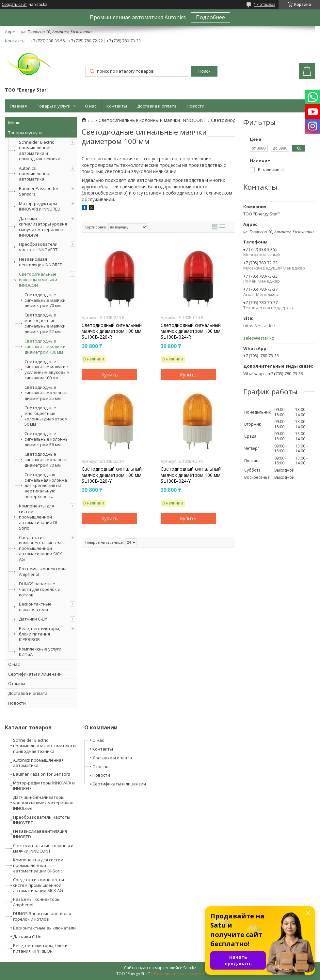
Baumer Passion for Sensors (39, 191)
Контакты (117, 106)
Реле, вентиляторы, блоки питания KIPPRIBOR (40, 634)
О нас (91, 106)
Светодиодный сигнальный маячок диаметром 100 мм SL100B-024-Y (191, 475)
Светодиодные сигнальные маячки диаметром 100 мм (45, 347)
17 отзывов (265, 4)
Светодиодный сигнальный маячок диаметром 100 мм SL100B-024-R (191, 331)
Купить (110, 374)
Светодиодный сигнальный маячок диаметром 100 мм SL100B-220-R (112, 331)
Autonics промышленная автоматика (35, 174)
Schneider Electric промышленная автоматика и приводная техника (40, 150)
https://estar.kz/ (259, 326)
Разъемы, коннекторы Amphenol (43, 571)
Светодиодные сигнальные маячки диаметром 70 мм (45, 300)
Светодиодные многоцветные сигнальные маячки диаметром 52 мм (45, 323)
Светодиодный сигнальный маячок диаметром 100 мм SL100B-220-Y (112, 475)
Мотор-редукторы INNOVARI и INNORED (40, 206)
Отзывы (17, 683)
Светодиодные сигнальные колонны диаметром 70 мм (47, 460)
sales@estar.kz (259, 338)
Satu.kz (190, 968)
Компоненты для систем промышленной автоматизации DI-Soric (39, 517)
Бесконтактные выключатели (35, 607)
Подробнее (210, 17)
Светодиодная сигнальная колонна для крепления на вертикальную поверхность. (46, 486)
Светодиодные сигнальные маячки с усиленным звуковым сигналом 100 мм (47, 370)
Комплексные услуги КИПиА (40, 652)
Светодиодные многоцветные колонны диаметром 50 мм (46, 416)
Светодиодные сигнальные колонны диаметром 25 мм (47, 393)
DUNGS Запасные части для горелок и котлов (42, 916)
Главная (18, 106)
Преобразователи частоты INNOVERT (38, 247)
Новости (196, 106)
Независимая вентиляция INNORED (41, 262)
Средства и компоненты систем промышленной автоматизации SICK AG (40, 549)
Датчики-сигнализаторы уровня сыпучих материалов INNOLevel (43, 227)
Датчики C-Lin (33, 619)
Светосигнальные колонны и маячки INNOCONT (38, 280)
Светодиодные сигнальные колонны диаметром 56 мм (47, 439)
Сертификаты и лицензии (35, 674)
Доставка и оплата (157, 106)
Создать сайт (14, 5)
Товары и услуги (54, 106)
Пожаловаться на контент (179, 974)
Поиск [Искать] (204, 71)
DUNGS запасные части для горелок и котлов (40, 589)
